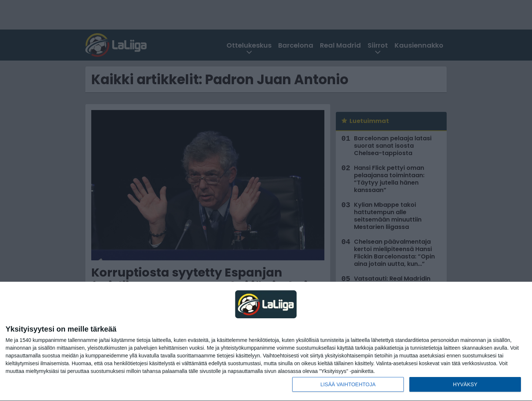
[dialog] (266, 342)
